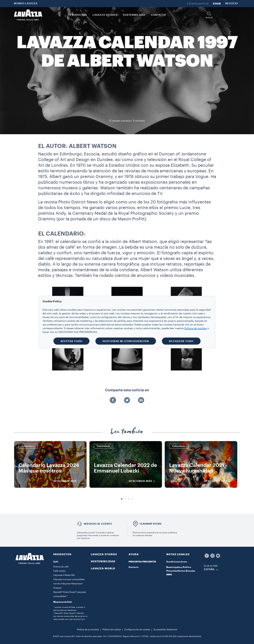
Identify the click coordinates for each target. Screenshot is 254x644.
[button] (209, 15)
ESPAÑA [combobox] (209, 569)
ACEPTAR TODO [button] (71, 341)
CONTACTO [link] (158, 15)
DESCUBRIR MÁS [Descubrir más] (68, 481)
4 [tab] (132, 499)
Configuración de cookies (137, 630)
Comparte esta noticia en (127, 390)
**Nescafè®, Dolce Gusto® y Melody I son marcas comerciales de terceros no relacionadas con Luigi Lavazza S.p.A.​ (70, 616)
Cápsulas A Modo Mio (64, 575)
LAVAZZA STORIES (104, 554)
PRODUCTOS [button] (78, 15)
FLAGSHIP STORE (151, 524)
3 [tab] (129, 499)
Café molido (59, 571)
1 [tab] (122, 499)
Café (56, 562)
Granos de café (61, 567)
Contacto (134, 567)
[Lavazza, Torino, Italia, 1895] (28, 15)
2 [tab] (125, 499)
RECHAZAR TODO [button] (181, 341)
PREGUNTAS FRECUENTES (142, 562)
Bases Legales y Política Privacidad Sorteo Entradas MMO (181, 571)
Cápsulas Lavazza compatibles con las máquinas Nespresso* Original (69, 584)
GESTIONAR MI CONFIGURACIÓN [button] (126, 341)
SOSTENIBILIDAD (103, 561)
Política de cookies (112, 630)
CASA (217, 4)
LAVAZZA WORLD (103, 568)
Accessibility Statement (165, 630)
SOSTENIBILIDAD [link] (134, 15)
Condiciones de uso (177, 562)
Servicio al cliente (98, 524)
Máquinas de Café (63, 602)
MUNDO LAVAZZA (26, 4)
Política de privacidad (88, 630)
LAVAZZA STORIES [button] (105, 15)
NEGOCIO (232, 4)
